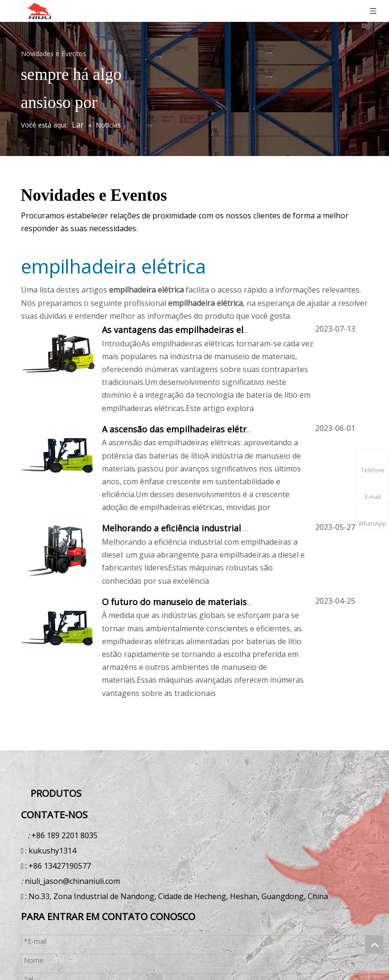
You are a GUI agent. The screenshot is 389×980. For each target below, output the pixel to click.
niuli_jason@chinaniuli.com (72, 881)
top (374, 944)
